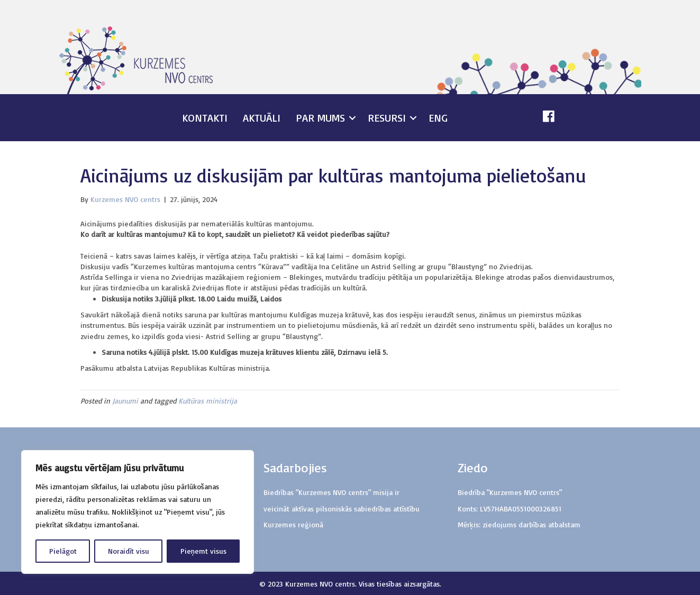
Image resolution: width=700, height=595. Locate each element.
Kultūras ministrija (208, 401)
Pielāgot (63, 551)
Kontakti (205, 118)
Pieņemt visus (203, 551)
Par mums (320, 118)
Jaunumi (125, 401)
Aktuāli (262, 118)
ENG (438, 118)
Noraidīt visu (129, 551)
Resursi (387, 118)
